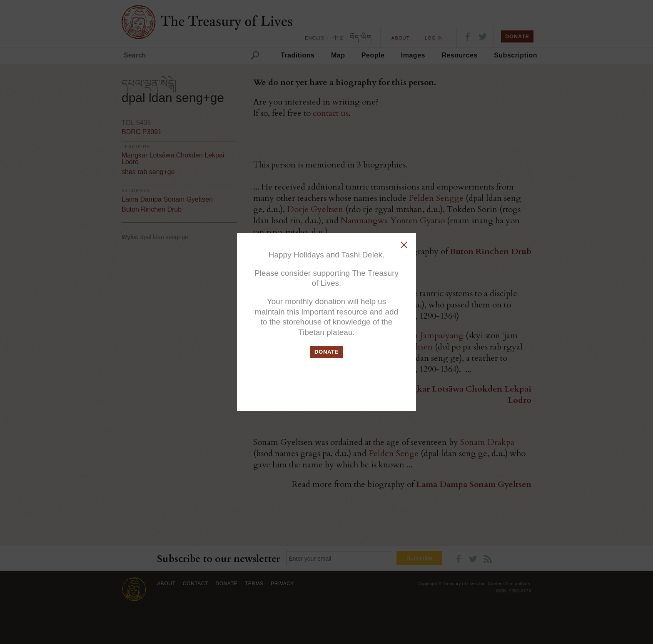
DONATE (326, 352)
